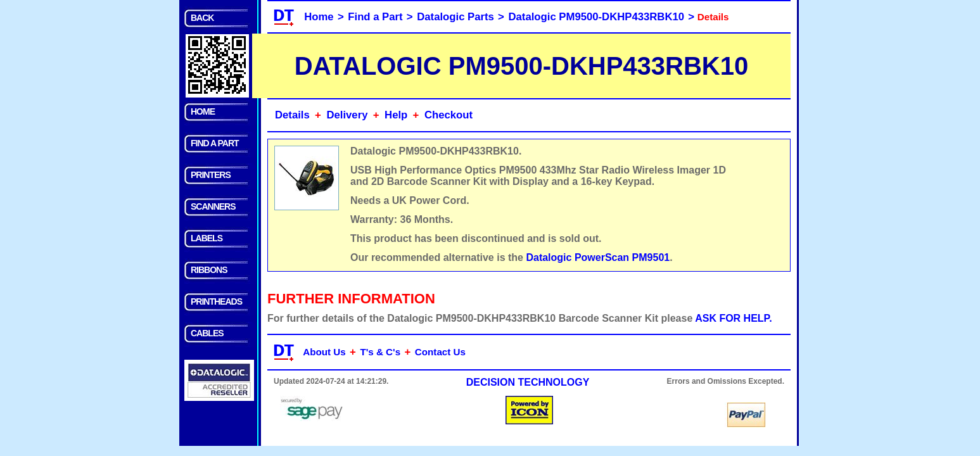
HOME (203, 111)
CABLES (207, 333)
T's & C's (380, 352)
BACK (202, 18)
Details (292, 115)
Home (319, 17)
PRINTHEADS (216, 301)
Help (396, 115)
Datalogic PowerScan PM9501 (598, 257)
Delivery (347, 115)
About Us (324, 352)
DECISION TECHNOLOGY (528, 382)
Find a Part (375, 17)
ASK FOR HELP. (734, 318)
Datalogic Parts (455, 17)
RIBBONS (209, 270)
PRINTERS (211, 175)
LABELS (207, 238)
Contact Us (440, 352)
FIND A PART (215, 143)
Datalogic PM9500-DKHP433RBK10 (597, 17)
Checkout (449, 115)
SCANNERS (213, 206)
